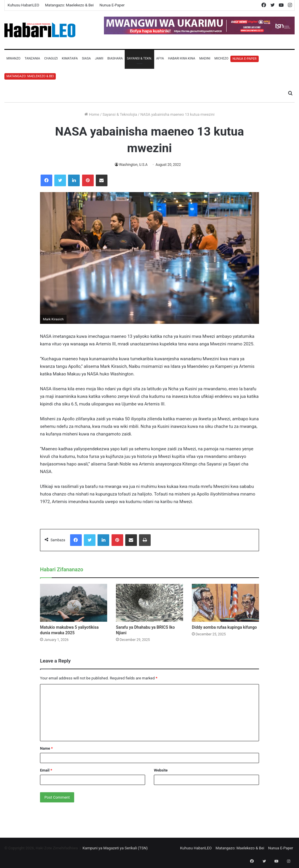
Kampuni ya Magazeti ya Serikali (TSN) (115, 848)
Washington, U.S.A (133, 165)
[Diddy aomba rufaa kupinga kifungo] (225, 603)
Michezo (221, 58)
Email (46, 770)
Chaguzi (51, 58)
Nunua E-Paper (112, 5)
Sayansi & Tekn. (139, 58)
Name (46, 748)
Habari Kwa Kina (181, 58)
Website (161, 770)
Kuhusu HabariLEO (23, 5)
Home (92, 114)
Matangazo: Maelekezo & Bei (69, 5)
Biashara (115, 58)
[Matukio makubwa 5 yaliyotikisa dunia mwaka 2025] (74, 603)
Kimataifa (70, 58)
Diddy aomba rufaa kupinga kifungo (224, 627)
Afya (160, 58)
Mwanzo (13, 58)
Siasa (86, 58)
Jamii (99, 58)
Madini (205, 58)
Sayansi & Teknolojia (120, 114)
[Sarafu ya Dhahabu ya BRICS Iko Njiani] (149, 603)
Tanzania (32, 58)
